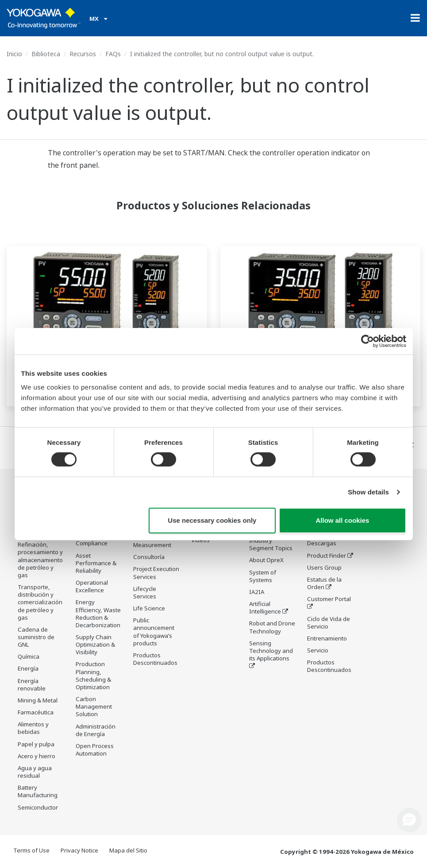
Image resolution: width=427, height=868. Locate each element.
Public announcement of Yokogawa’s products (154, 632)
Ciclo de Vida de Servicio (329, 623)
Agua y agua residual (35, 772)
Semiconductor (38, 807)
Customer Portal (329, 599)
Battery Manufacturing (38, 792)
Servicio (318, 651)
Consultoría (149, 558)
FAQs (113, 54)
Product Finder (327, 556)
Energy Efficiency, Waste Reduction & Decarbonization (98, 614)
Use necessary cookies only (212, 520)
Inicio (14, 54)
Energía (28, 669)
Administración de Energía (96, 731)
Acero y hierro (37, 756)
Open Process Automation (95, 750)
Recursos (83, 54)
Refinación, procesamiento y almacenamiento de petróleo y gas (40, 560)
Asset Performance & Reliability (96, 563)
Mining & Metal (38, 701)
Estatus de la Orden (324, 584)
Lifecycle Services (145, 593)
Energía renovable (32, 685)
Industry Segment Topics (271, 545)
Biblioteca (46, 54)
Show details (368, 492)
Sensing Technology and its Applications (271, 652)
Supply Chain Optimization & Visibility (95, 645)
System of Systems (263, 577)
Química (29, 657)
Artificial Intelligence (265, 608)
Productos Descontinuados (155, 660)
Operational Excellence (92, 587)
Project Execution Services (156, 573)
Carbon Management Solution (94, 707)
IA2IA (257, 593)
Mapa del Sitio (128, 851)
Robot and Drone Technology (272, 628)
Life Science (149, 609)
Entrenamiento (327, 639)
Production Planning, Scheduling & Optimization (93, 676)
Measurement (152, 546)
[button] (409, 820)
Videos (200, 540)
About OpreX (266, 561)
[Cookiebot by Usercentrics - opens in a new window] (367, 341)
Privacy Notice (79, 851)
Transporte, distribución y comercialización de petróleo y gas (40, 603)
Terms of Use (31, 851)
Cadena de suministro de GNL (36, 637)
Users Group (324, 568)
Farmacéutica (36, 713)
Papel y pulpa (36, 745)
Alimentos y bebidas (33, 728)
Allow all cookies (343, 520)
